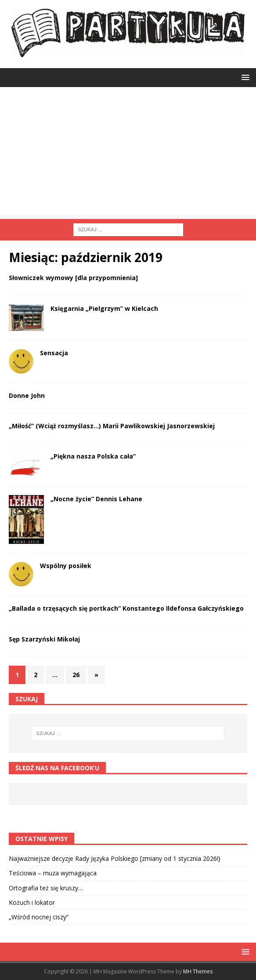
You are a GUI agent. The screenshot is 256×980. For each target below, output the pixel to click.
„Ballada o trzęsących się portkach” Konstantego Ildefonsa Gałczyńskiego (126, 608)
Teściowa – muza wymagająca (53, 873)
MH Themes (198, 971)
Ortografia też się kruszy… (46, 888)
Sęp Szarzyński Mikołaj (44, 639)
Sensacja (54, 353)
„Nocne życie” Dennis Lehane (96, 499)
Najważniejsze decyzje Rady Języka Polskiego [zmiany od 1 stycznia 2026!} (115, 858)
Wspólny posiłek (66, 566)
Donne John (27, 395)
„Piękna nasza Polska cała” (93, 456)
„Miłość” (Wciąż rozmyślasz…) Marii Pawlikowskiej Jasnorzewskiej (112, 426)
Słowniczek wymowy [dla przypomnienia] (73, 278)
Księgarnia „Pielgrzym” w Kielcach (104, 308)
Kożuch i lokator (32, 902)
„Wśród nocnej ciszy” (39, 917)
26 (76, 675)
